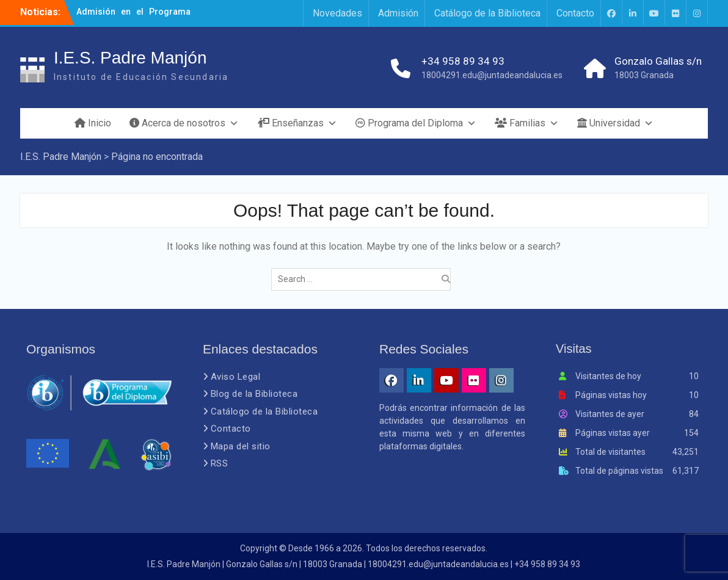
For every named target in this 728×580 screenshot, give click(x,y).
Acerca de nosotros (184, 123)
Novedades (337, 13)
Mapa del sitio (241, 446)
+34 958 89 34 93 (463, 61)
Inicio (93, 123)
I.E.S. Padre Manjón (130, 58)
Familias (527, 123)
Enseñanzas (297, 123)
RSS (220, 463)
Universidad (615, 123)
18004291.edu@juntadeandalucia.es (492, 75)
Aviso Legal (236, 377)
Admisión (398, 13)
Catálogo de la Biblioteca (487, 13)
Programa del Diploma (416, 123)
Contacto (575, 13)
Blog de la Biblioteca (254, 394)
